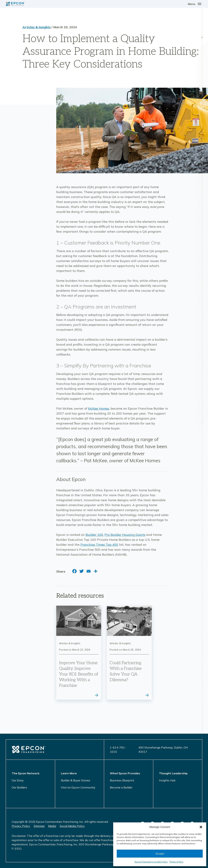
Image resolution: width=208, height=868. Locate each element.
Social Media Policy (72, 826)
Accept (160, 854)
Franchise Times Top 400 (99, 545)
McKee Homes (99, 408)
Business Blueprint (122, 780)
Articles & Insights (37, 27)
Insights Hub (167, 780)
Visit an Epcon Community (78, 787)
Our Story (18, 780)
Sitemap (39, 826)
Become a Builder (121, 787)
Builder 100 (94, 535)
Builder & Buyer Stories (76, 780)
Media (52, 826)
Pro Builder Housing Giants (125, 535)
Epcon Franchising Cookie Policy (151, 862)
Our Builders (19, 787)
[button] (201, 827)
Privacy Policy (176, 862)
